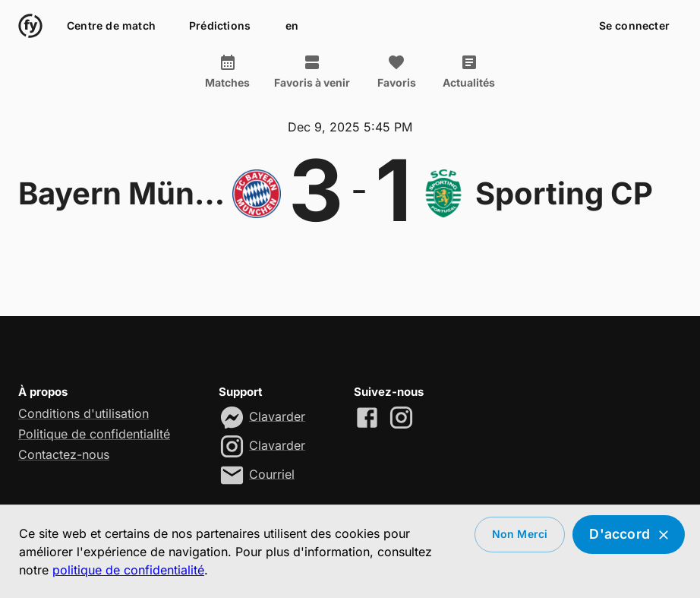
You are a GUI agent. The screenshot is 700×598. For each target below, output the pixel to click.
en (292, 26)
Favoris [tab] (396, 71)
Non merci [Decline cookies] (520, 535)
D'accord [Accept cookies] (629, 535)
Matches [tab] (227, 71)
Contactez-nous (64, 454)
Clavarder (277, 416)
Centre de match (111, 26)
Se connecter (634, 26)
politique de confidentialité (128, 570)
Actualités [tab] (469, 71)
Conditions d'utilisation (84, 413)
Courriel (272, 473)
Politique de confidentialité (94, 434)
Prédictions (220, 26)
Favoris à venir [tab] (312, 71)
